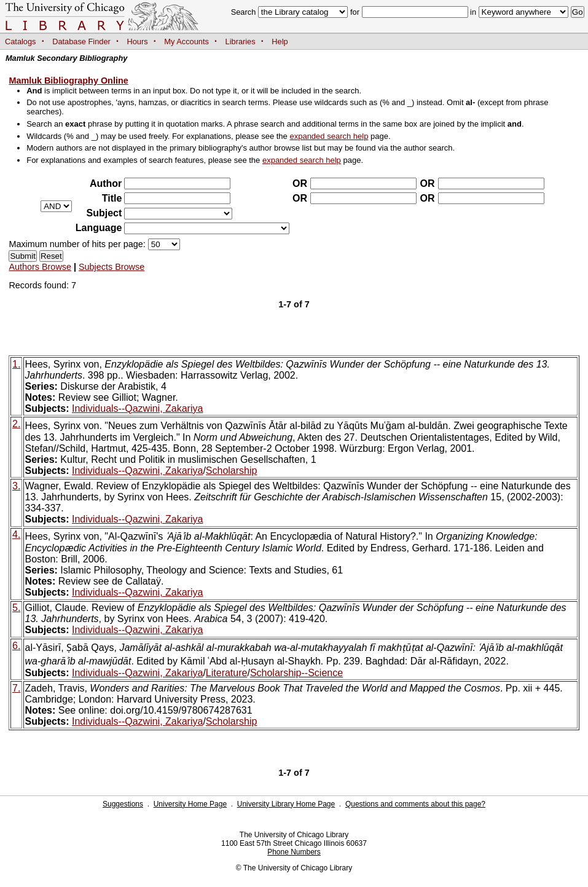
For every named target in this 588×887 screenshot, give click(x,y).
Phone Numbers (294, 852)
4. (16, 534)
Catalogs (21, 41)
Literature (227, 673)
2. (16, 424)
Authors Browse (40, 267)
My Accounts (186, 41)
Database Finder (81, 41)
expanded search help (329, 136)
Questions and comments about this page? (415, 804)
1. (16, 364)
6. (16, 646)
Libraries (241, 41)
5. (16, 608)
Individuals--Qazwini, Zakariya (137, 408)
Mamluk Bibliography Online (68, 81)
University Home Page (190, 804)
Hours (138, 41)
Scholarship (232, 471)
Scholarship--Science (296, 673)
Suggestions (123, 804)
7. (16, 688)
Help (280, 41)
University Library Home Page (286, 804)
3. (16, 486)
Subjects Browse (112, 267)
